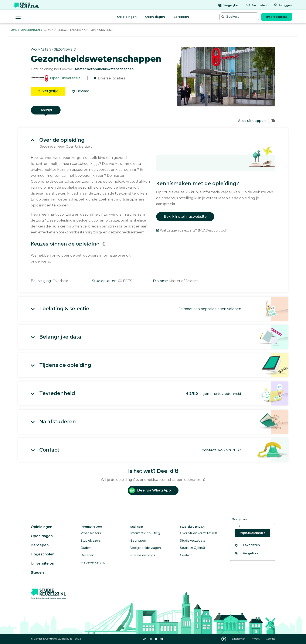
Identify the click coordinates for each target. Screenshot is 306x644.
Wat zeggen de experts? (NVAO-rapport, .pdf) (192, 230)
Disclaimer (239, 639)
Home (13, 30)
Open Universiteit (65, 78)
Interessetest (277, 17)
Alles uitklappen (257, 121)
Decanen (87, 555)
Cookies (271, 639)
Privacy (256, 639)
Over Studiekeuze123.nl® (199, 533)
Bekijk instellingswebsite (185, 217)
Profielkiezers (91, 533)
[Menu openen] (18, 17)
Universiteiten (43, 563)
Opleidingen (127, 17)
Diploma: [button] (161, 281)
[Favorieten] (256, 5)
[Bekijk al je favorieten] (247, 545)
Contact (186, 555)
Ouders (86, 548)
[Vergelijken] (229, 5)
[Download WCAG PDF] (224, 639)
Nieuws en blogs (143, 555)
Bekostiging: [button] (42, 281)
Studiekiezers (91, 541)
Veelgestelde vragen (146, 548)
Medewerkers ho (93, 562)
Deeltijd (46, 110)
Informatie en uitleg (145, 533)
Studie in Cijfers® (193, 548)
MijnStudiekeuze (252, 533)
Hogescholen (43, 554)
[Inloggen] (283, 5)
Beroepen (181, 17)
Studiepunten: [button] (105, 281)
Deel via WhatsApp (150, 490)
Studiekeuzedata (193, 541)
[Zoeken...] (239, 17)
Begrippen (138, 541)
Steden (37, 573)
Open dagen (155, 17)
